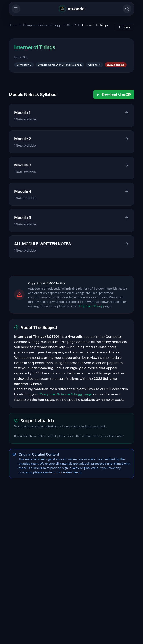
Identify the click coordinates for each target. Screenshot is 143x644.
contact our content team (62, 472)
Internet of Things (95, 25)
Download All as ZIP (114, 94)
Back (124, 27)
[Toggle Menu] (16, 9)
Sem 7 (72, 25)
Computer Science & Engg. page (66, 394)
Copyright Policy (91, 306)
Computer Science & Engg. (42, 25)
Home (13, 25)
